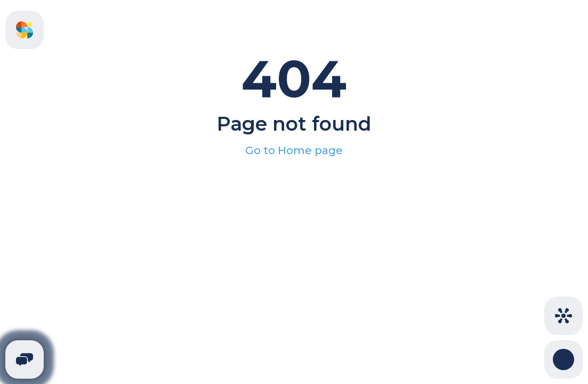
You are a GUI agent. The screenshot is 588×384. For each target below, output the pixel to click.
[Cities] (563, 316)
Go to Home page (294, 150)
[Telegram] (25, 359)
